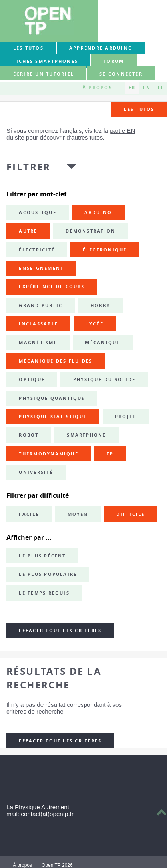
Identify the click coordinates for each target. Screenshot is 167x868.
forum (114, 61)
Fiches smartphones (46, 61)
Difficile (130, 514)
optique (32, 379)
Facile (29, 514)
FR (132, 88)
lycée (95, 324)
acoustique (37, 212)
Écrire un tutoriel (44, 74)
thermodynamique (49, 454)
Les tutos (28, 48)
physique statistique (53, 417)
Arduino (98, 212)
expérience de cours (52, 287)
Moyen (78, 514)
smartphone (86, 435)
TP (110, 454)
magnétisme (38, 343)
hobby (100, 305)
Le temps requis (44, 593)
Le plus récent (42, 556)
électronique (105, 250)
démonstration (90, 231)
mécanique (102, 343)
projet (125, 417)
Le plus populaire (48, 574)
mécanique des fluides (56, 361)
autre (28, 231)
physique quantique (52, 398)
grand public (41, 305)
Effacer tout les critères (60, 631)
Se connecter (121, 74)
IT (161, 88)
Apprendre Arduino (101, 48)
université (36, 472)
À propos (97, 88)
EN (147, 88)
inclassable (38, 324)
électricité (37, 250)
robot (29, 435)
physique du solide (104, 379)
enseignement (41, 268)
